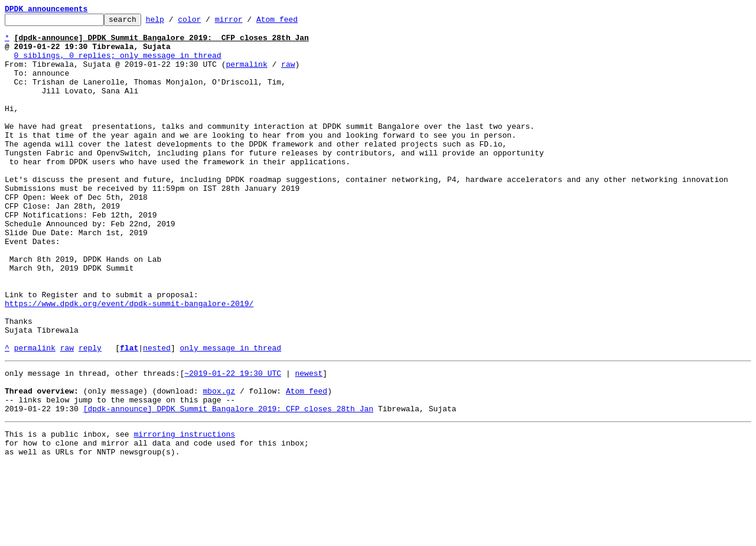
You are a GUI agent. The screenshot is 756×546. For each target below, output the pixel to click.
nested (157, 415)
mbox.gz (219, 463)
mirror (247, 22)
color (208, 22)
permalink (246, 74)
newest (309, 442)
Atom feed (295, 22)
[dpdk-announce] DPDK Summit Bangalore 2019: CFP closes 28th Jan (228, 485)
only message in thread (230, 415)
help (173, 22)
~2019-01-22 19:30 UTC (233, 442)
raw (288, 74)
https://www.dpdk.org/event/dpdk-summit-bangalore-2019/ (129, 362)
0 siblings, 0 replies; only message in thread (118, 64)
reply (90, 415)
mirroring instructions (184, 512)
